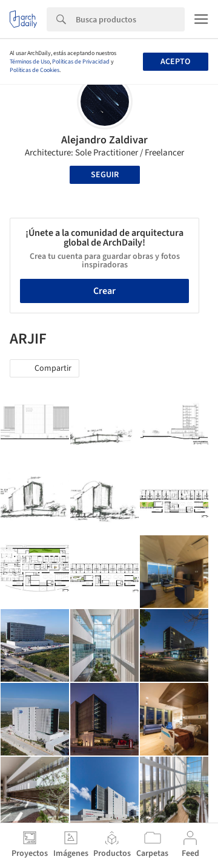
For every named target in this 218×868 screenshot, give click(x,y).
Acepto (175, 62)
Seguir (105, 175)
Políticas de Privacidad (81, 62)
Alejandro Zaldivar (104, 140)
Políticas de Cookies (35, 70)
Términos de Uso (30, 62)
